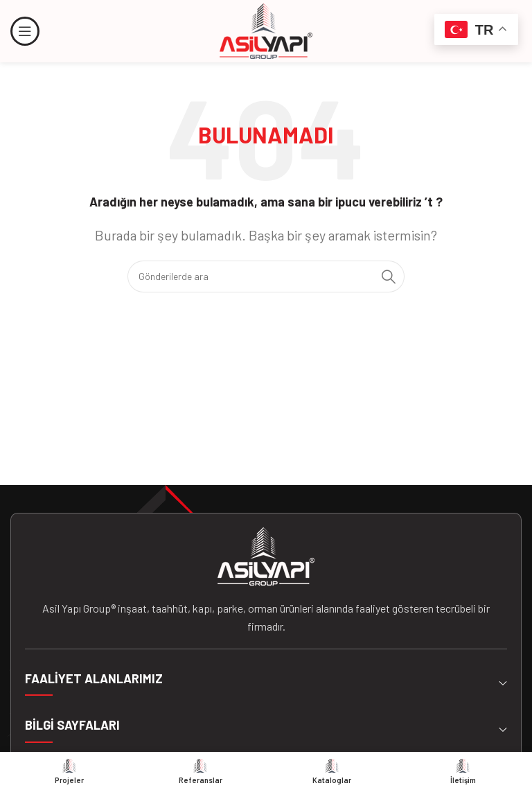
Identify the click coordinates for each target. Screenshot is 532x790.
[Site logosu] (266, 30)
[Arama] (266, 276)
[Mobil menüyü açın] (25, 31)
